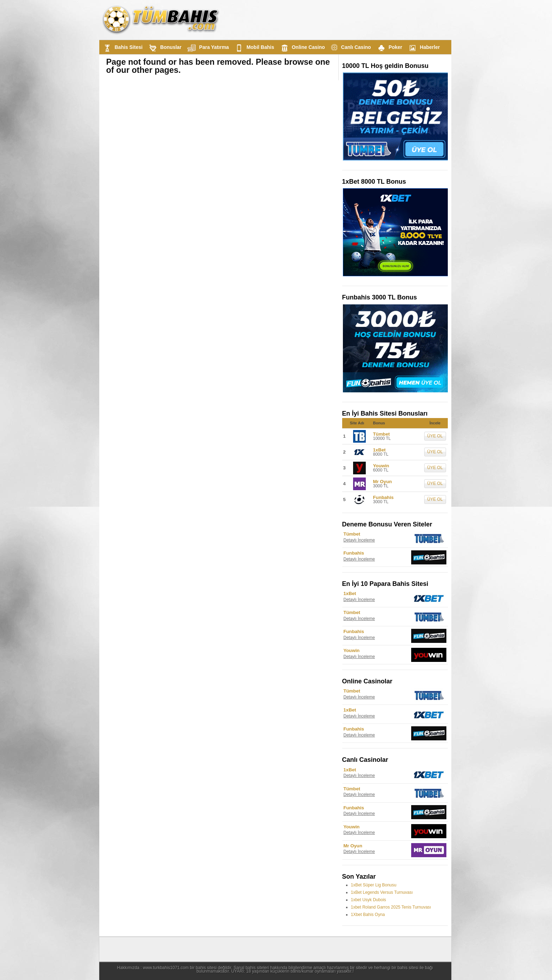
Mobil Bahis (254, 48)
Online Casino (302, 48)
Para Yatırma (208, 48)
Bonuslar (164, 48)
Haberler (423, 48)
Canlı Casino (350, 47)
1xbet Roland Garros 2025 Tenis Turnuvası (391, 907)
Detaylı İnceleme (359, 540)
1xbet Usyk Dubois (369, 900)
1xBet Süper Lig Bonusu (374, 885)
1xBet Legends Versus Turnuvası (382, 892)
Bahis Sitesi (122, 48)
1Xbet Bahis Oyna (368, 915)
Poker (389, 48)
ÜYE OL (435, 436)
